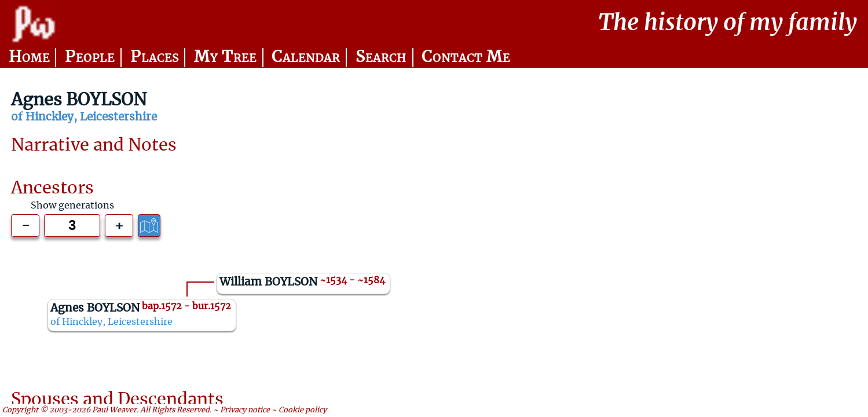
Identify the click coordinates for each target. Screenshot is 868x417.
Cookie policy (303, 410)
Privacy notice (245, 410)
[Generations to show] (72, 226)
